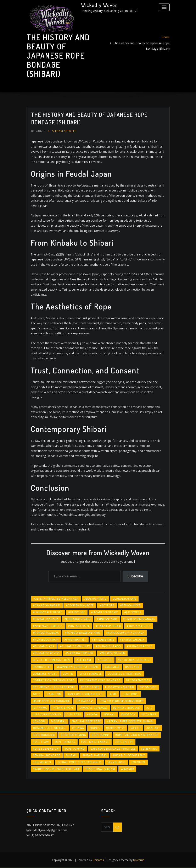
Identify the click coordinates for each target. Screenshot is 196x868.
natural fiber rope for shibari (130, 721)
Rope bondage (44, 735)
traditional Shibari (100, 769)
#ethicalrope (130, 605)
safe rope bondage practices (113, 748)
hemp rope (131, 694)
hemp (113, 694)
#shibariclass (44, 646)
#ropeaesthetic (139, 626)
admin (38, 131)
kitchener (149, 714)
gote (37, 694)
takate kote (116, 762)
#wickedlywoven (112, 653)
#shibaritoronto (46, 653)
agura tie (105, 660)
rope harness (65, 742)
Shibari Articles (64, 131)
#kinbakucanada (46, 619)
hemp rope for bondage (51, 701)
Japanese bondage (94, 708)
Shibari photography (129, 755)
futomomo (148, 687)
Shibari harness (95, 755)
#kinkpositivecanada (139, 619)
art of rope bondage (134, 660)
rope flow (41, 742)
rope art (153, 728)
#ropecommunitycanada (125, 633)
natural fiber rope (86, 721)
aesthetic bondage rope (52, 660)
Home (166, 37)
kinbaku (110, 714)
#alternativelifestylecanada (56, 599)
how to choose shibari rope (122, 701)
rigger (136, 728)
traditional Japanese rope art (56, 769)
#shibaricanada (132, 639)
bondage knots (45, 673)
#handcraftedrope (48, 612)
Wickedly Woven (100, 5)
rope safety (124, 742)
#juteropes (133, 612)
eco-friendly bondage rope (54, 687)
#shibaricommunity (75, 646)
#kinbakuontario (78, 619)
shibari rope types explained (80, 762)
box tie (68, 673)
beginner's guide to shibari (78, 667)
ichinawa (40, 708)
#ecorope (107, 605)
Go (117, 827)
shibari (71, 755)
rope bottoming (73, 735)
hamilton (54, 694)
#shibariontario (108, 646)
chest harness (91, 673)
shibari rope (42, 762)
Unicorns (98, 860)
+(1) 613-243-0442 (41, 835)
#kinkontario (107, 619)
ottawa (78, 728)
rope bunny (101, 735)
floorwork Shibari (120, 687)
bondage (132, 667)
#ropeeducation (46, 639)
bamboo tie (42, 667)
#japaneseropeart (105, 612)
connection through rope (54, 680)
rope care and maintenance (137, 735)
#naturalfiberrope (48, 626)
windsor (127, 769)
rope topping (75, 748)
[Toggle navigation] (164, 7)
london (39, 721)
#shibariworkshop (80, 653)
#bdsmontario (96, 599)
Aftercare (84, 660)
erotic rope (90, 687)
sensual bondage (47, 755)
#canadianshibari (47, 605)
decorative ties (138, 680)
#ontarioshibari (108, 626)
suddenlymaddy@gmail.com (48, 830)
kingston (128, 714)
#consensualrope (80, 605)
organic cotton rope (50, 728)
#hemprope (77, 612)
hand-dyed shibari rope (85, 694)
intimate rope (63, 708)
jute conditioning (47, 714)
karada (92, 714)
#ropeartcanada (46, 633)
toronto (138, 762)
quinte (95, 728)
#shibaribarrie (103, 639)
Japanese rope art (127, 708)
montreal (59, 721)
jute (150, 708)
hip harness (85, 701)
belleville (112, 667)
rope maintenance (95, 742)
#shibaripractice (140, 646)
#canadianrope (124, 599)
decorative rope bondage (100, 680)
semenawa (149, 748)
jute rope (74, 714)
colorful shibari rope (125, 673)
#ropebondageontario (83, 633)
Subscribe (135, 576)
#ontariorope (79, 626)
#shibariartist (75, 639)
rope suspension (46, 748)
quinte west (115, 728)
